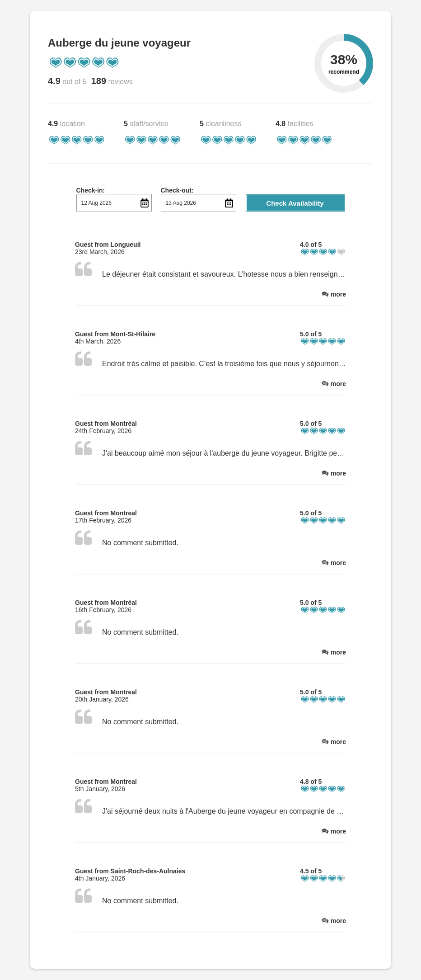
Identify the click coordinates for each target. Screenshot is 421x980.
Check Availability (295, 203)
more (338, 294)
